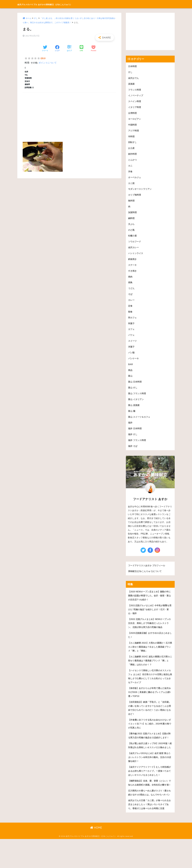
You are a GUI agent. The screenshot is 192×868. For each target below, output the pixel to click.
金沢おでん (134, 78)
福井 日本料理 (135, 435)
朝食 (130, 316)
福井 (130, 429)
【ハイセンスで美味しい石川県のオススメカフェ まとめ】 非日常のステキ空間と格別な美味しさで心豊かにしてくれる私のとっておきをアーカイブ (150, 686)
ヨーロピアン (135, 120)
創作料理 (133, 156)
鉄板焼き (133, 263)
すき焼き (133, 275)
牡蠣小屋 (133, 239)
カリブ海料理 (135, 197)
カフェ (132, 334)
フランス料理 (135, 90)
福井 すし (133, 441)
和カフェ (133, 322)
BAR (131, 370)
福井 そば (133, 453)
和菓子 (132, 328)
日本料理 (133, 66)
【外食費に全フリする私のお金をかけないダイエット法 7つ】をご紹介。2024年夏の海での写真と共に (150, 734)
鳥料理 (132, 203)
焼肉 (130, 281)
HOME (96, 857)
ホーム (29, 18)
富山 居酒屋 (134, 412)
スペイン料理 (135, 102)
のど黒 (132, 233)
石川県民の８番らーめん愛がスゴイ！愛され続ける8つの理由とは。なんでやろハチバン (150, 819)
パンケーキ (134, 364)
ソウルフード (135, 245)
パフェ (132, 340)
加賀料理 (133, 215)
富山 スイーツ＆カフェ (140, 423)
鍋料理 (132, 221)
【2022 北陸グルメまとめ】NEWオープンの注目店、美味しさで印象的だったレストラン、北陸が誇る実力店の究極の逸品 (150, 632)
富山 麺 (132, 418)
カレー (132, 304)
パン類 (132, 358)
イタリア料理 (135, 108)
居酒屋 (132, 84)
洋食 (130, 174)
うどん (132, 293)
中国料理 (133, 126)
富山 (130, 382)
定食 (130, 310)
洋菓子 (132, 352)
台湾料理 (133, 114)
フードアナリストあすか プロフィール (148, 573)
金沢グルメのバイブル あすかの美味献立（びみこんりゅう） (62, 4)
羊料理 (132, 138)
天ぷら (132, 227)
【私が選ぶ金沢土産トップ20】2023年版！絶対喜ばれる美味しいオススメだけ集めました (150, 763)
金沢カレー (134, 251)
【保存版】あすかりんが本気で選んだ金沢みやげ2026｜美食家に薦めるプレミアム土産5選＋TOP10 (150, 702)
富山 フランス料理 (138, 400)
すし (36, 18)
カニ (130, 168)
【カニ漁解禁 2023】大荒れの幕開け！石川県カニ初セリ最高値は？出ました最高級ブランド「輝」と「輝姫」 (150, 656)
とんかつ (133, 162)
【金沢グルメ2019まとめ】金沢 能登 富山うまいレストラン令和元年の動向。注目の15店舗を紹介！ (150, 777)
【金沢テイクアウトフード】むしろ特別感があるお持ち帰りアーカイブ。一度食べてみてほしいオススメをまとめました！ (150, 791)
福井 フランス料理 (138, 447)
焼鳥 (130, 287)
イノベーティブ (136, 96)
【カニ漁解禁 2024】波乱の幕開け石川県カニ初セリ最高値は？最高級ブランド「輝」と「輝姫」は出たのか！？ (150, 670)
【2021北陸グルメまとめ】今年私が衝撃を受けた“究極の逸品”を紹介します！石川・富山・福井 (150, 617)
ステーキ (133, 269)
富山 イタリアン (136, 406)
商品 (130, 376)
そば (130, 298)
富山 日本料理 (135, 388)
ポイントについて (48, 63)
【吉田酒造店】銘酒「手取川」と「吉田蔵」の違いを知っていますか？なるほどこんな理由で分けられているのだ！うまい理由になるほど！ (150, 718)
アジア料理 (134, 132)
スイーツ (133, 346)
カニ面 (132, 185)
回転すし (133, 144)
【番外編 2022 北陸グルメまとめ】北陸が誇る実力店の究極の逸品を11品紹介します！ (149, 749)
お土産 (132, 150)
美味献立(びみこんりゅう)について (146, 579)
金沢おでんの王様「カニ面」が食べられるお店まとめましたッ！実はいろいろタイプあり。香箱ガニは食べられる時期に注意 (150, 833)
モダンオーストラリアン (141, 191)
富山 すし (133, 394)
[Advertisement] (69, 114)
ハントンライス (136, 257)
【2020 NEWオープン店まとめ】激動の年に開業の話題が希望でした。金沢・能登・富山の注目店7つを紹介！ (150, 603)
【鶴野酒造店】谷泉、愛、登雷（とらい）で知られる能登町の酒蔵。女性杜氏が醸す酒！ (150, 805)
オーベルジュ (135, 179)
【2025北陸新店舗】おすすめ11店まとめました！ (150, 644)
